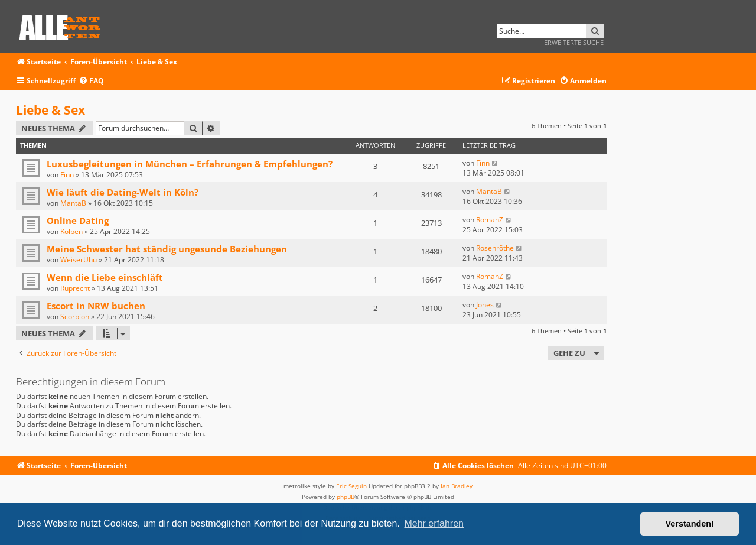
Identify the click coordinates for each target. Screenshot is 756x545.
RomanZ (490, 220)
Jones (485, 305)
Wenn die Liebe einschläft (105, 277)
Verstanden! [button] (690, 524)
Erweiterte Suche (574, 42)
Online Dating (78, 220)
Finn (67, 175)
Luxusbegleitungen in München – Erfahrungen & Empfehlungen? (190, 164)
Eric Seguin (351, 486)
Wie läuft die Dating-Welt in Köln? (123, 192)
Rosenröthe (495, 248)
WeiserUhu (79, 260)
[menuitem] (91, 81)
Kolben (71, 231)
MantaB (73, 203)
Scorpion (75, 317)
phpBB (346, 497)
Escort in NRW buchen (96, 306)
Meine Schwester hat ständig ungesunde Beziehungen (167, 249)
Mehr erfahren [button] (434, 523)
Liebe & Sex (50, 110)
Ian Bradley (457, 486)
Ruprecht (75, 288)
